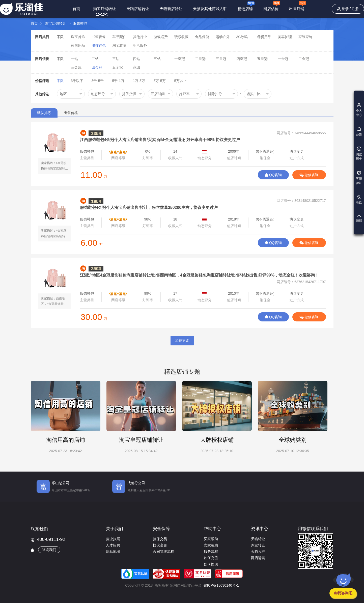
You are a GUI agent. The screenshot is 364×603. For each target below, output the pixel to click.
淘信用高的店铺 (66, 440)
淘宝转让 (258, 545)
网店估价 (272, 6)
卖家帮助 (211, 545)
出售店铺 (298, 6)
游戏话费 (161, 37)
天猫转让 (258, 539)
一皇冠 (180, 59)
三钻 (116, 59)
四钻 (136, 59)
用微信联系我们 (313, 529)
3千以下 (77, 81)
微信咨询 (309, 175)
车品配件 (119, 37)
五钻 (157, 59)
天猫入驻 (258, 552)
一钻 (74, 59)
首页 (77, 9)
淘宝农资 (119, 45)
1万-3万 (139, 81)
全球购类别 (293, 440)
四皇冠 (242, 59)
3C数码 (242, 37)
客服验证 (359, 178)
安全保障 (161, 529)
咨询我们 (49, 550)
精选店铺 (246, 6)
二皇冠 (200, 59)
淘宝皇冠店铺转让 (141, 440)
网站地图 (113, 552)
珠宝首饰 (78, 37)
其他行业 (140, 37)
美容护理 (285, 37)
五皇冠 (262, 59)
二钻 (95, 59)
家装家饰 (305, 37)
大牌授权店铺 (217, 440)
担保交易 (160, 539)
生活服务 (140, 45)
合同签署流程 (163, 552)
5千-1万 (118, 81)
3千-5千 (98, 81)
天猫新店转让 (171, 9)
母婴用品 (264, 37)
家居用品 (78, 45)
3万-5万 (160, 81)
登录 (345, 9)
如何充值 (211, 558)
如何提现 (211, 564)
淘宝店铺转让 (104, 9)
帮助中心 (212, 529)
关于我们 (115, 529)
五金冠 (118, 67)
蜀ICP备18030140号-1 (221, 585)
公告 (359, 132)
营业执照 (113, 539)
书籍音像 (99, 37)
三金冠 (76, 67)
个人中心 (359, 110)
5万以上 (181, 81)
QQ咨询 (273, 175)
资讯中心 (260, 529)
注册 (355, 9)
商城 (136, 67)
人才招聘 (113, 545)
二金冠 (304, 59)
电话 (359, 200)
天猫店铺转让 (138, 9)
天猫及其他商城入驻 (210, 9)
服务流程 (211, 552)
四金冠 (97, 67)
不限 (60, 37)
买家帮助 (211, 539)
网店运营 (258, 558)
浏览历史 (359, 154)
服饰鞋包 (80, 23)
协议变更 (160, 545)
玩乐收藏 (181, 37)
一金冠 (283, 59)
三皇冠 (221, 59)
